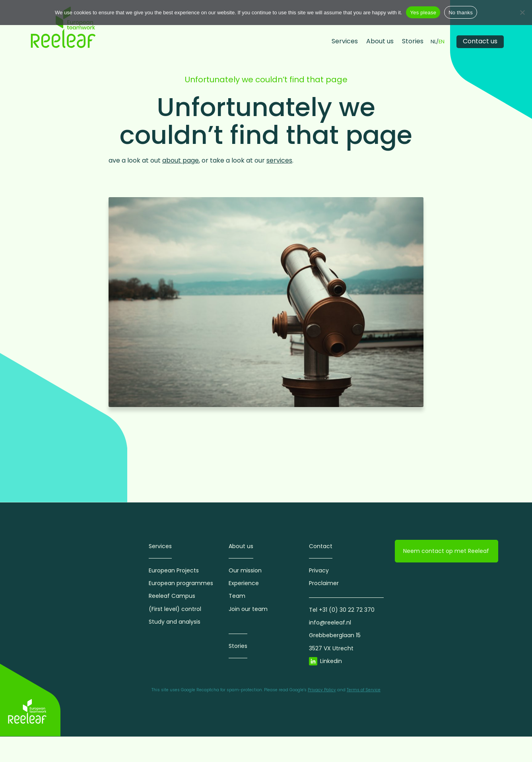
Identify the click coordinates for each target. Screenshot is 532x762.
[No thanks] (522, 12)
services (279, 160)
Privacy (319, 570)
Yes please (423, 13)
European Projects (174, 570)
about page (181, 160)
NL (433, 42)
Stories (413, 41)
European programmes (181, 583)
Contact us (480, 41)
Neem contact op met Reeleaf (446, 551)
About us (380, 41)
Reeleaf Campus (172, 596)
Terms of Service (364, 690)
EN (442, 42)
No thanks (461, 13)
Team (237, 596)
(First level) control (175, 609)
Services (345, 41)
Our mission (245, 570)
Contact (321, 546)
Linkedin (331, 661)
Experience (244, 583)
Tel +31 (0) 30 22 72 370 (342, 610)
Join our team (248, 609)
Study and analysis (175, 622)
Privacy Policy (322, 690)
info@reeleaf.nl (330, 622)
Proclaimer (324, 583)
